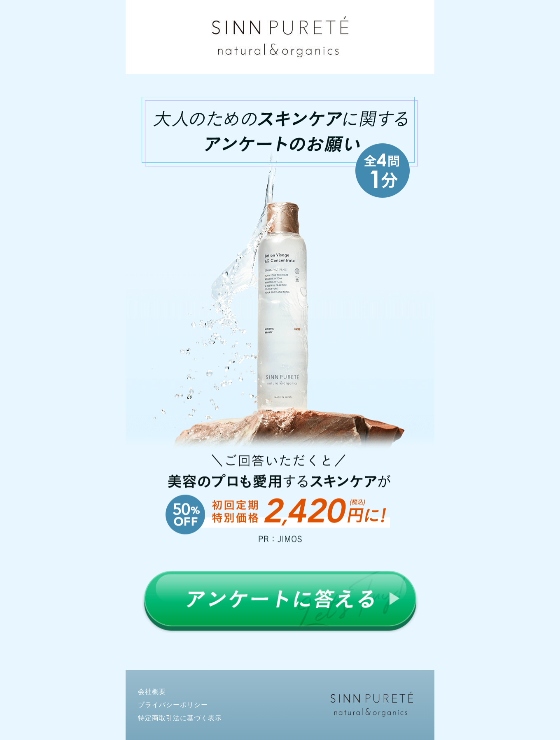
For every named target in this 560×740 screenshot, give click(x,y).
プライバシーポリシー (173, 705)
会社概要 (152, 692)
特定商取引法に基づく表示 (180, 718)
